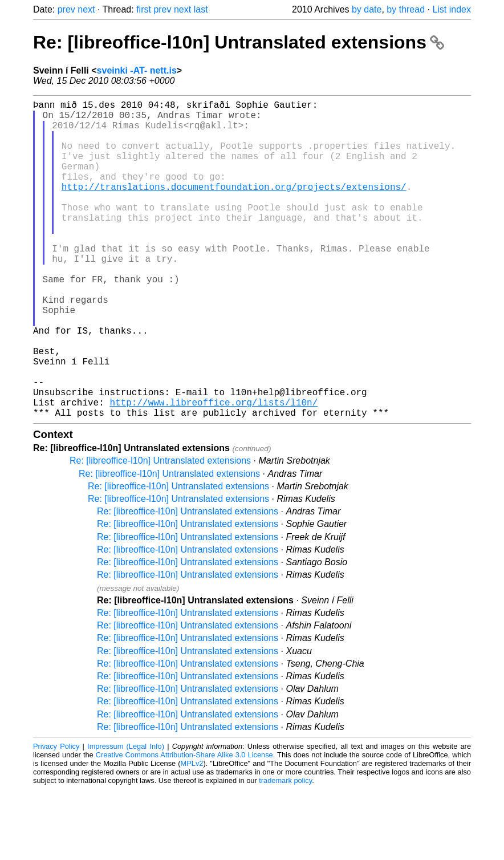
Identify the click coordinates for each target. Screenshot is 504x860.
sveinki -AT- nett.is (137, 70)
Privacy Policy (56, 817)
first (144, 9)
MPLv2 (192, 834)
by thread (406, 9)
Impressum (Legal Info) (126, 817)
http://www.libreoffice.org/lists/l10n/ (214, 470)
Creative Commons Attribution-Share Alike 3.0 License (184, 825)
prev (66, 9)
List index (452, 9)
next (86, 9)
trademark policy (285, 851)
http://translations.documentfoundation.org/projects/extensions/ (234, 207)
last (201, 9)
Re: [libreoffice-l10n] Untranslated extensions (239, 42)
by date (367, 9)
